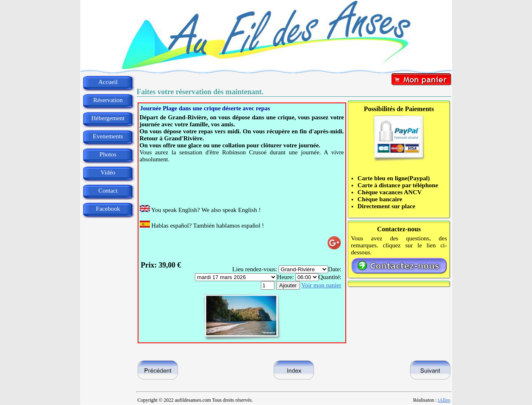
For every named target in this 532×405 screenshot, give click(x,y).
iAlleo (444, 400)
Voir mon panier (321, 285)
